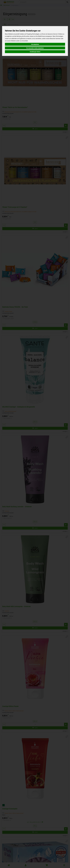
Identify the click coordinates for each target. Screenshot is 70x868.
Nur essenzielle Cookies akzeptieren (35, 48)
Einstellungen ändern (35, 52)
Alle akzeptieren (35, 44)
